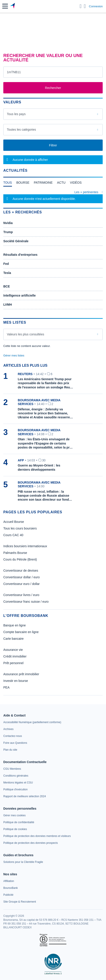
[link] (32, 722)
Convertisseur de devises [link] (21, 571)
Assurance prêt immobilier (21, 674)
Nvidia (8, 223)
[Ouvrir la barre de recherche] (81, 6)
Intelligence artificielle (19, 295)
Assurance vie (13, 650)
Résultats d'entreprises (20, 255)
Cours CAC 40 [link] (13, 535)
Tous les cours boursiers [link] (20, 528)
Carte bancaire (13, 639)
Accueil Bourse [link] (14, 522)
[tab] (8, 184)
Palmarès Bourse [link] (15, 553)
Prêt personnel (13, 663)
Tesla (7, 273)
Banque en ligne (14, 625)
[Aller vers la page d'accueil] (13, 6)
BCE (7, 286)
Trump (8, 232)
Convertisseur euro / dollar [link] (21, 584)
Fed (6, 264)
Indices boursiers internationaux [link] (25, 546)
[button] (5, 6)
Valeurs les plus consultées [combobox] (26, 334)
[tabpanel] (53, 197)
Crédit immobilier (15, 656)
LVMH (8, 305)
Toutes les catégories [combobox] (21, 130)
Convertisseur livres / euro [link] (21, 595)
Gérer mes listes (14, 355)
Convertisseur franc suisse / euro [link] (26, 602)
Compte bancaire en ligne (21, 632)
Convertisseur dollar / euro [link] (21, 577)
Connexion (96, 6)
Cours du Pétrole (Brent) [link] (20, 559)
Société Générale (16, 241)
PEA (6, 687)
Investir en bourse (16, 681)
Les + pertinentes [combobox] (86, 192)
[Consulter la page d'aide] (85, 6)
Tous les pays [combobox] (16, 114)
